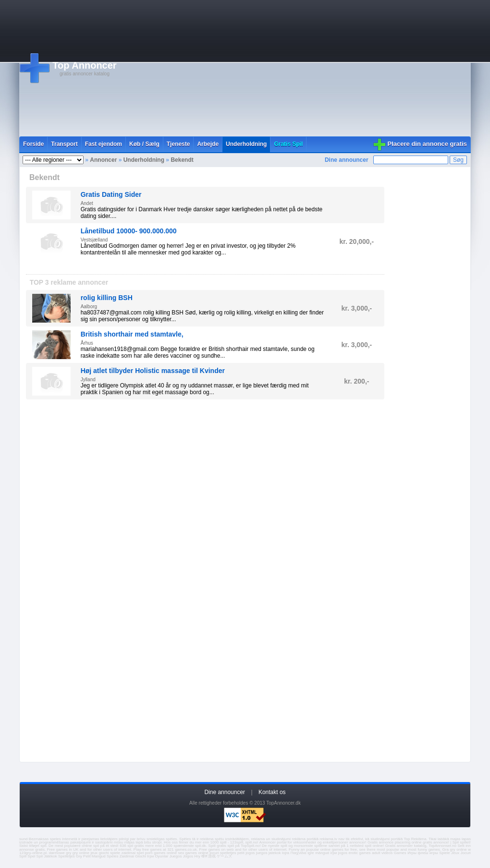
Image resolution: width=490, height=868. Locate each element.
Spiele (444, 853)
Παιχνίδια (299, 853)
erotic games (359, 853)
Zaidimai (127, 856)
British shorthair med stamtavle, (132, 334)
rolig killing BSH (107, 298)
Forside (33, 144)
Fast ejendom (104, 144)
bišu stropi (153, 842)
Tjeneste (178, 144)
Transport (64, 144)
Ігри (150, 856)
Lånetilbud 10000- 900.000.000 (129, 231)
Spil (40, 856)
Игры (412, 853)
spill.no (251, 842)
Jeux (455, 853)
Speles (112, 856)
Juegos (176, 856)
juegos (262, 853)
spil (43, 846)
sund (23, 839)
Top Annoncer (84, 65)
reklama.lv (328, 839)
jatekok (275, 853)
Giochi (141, 856)
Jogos (188, 856)
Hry (197, 856)
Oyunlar (161, 856)
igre (311, 853)
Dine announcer (347, 160)
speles (55, 839)
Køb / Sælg (144, 144)
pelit (241, 853)
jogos (250, 853)
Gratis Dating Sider (111, 194)
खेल (204, 856)
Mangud (99, 856)
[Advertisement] (277, 68)
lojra (286, 853)
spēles (171, 839)
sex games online (193, 853)
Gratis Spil (288, 144)
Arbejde (208, 144)
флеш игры (428, 853)
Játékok (50, 856)
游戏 (212, 856)
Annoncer (103, 160)
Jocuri (466, 853)
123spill (237, 842)
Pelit (87, 856)
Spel (31, 856)
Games (400, 853)
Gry (79, 856)
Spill (23, 856)
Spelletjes (67, 856)
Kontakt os (272, 792)
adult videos (382, 853)
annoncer (357, 842)
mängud (322, 853)
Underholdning (246, 144)
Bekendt (182, 160)
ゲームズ (224, 856)
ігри (334, 853)
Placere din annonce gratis (427, 144)
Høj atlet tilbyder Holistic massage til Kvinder (153, 371)
